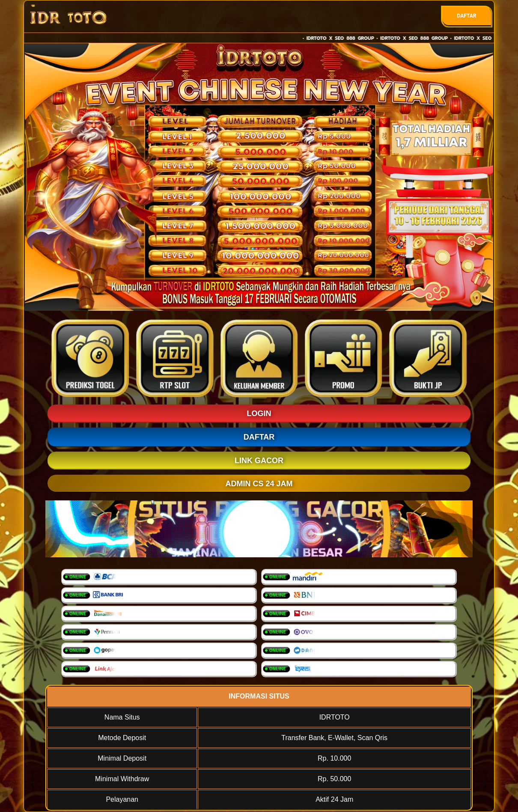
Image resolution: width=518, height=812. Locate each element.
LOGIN (259, 413)
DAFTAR (466, 16)
